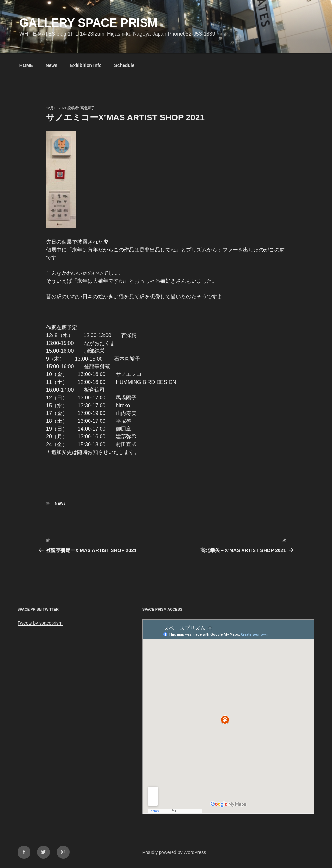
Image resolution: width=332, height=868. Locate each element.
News (52, 65)
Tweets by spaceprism (40, 623)
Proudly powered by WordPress (174, 852)
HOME (26, 65)
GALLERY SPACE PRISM (88, 23)
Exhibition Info (86, 65)
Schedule (124, 65)
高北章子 (88, 108)
